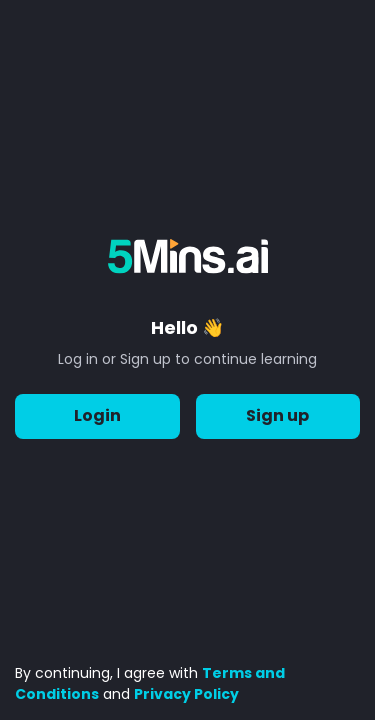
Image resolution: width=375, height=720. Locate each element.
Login (97, 416)
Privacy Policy (186, 694)
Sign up (278, 416)
